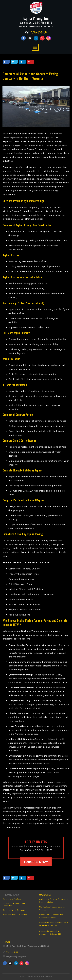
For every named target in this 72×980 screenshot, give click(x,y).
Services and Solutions (12, 899)
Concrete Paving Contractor (14, 910)
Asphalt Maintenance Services (15, 914)
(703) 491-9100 (38, 32)
